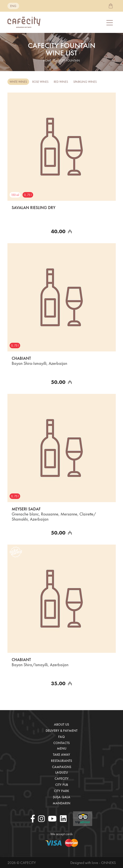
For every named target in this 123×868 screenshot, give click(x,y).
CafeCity (62, 779)
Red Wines (61, 82)
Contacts (61, 743)
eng (13, 6)
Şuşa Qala (62, 797)
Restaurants (61, 761)
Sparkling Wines (85, 82)
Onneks (108, 863)
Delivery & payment (62, 731)
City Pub (62, 785)
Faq (61, 737)
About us (61, 724)
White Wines (18, 82)
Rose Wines (40, 82)
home (47, 60)
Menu (62, 748)
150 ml (15, 195)
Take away (61, 755)
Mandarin (61, 803)
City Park (61, 791)
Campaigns (62, 767)
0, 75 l (28, 195)
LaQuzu (61, 772)
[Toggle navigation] (110, 22)
